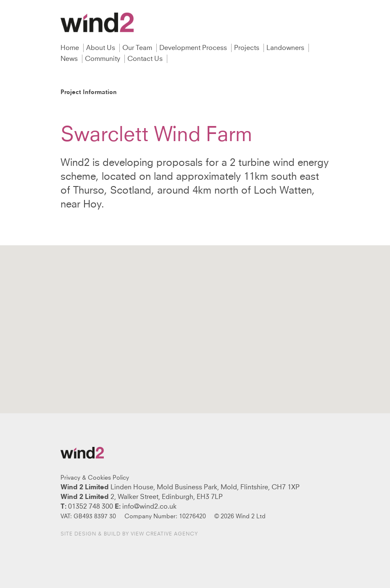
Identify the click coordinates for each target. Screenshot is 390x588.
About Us (101, 48)
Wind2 (97, 22)
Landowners (286, 48)
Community (103, 59)
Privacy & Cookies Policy (95, 478)
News (70, 59)
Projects (248, 48)
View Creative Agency (164, 534)
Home (71, 48)
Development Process (194, 48)
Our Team (138, 48)
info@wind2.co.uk (149, 507)
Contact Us (146, 59)
